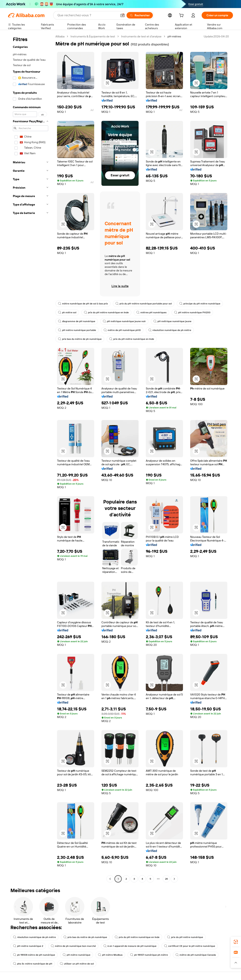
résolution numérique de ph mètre (170, 330)
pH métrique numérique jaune (172, 321)
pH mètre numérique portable (77, 330)
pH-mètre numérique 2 (28, 946)
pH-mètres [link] (174, 36)
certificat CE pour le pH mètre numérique (190, 946)
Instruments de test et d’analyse (141, 36)
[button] (123, 15)
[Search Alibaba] (87, 15)
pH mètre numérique (77, 955)
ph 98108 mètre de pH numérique (34, 955)
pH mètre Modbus (110, 955)
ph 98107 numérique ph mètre (149, 955)
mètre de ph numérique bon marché (73, 946)
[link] (236, 942)
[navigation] (31, 458)
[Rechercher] (140, 15)
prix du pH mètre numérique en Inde (106, 312)
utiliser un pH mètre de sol (77, 964)
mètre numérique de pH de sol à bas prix (83, 304)
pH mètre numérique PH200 (192, 312)
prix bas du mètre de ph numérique (80, 339)
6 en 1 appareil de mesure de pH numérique (130, 946)
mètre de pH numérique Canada (196, 955)
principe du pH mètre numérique (200, 304)
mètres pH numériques (151, 312)
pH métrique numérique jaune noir (124, 321)
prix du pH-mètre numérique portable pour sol (144, 304)
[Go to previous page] (110, 879)
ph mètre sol (67, 312)
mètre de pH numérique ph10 (122, 330)
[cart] (182, 16)
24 (166, 879)
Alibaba (60, 36)
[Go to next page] (174, 879)
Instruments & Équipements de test (93, 36)
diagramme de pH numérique (77, 321)
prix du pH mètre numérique (185, 937)
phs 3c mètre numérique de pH (33, 964)
